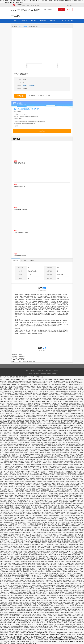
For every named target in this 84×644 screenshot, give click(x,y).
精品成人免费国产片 (63, 640)
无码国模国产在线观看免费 (33, 633)
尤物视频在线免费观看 (38, 636)
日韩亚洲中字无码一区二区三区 (56, 641)
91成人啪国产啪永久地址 (41, 641)
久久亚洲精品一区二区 (28, 641)
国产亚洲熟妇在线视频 (75, 633)
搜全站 (62, 10)
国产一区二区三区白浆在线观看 (51, 638)
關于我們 (43, 21)
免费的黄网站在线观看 (51, 636)
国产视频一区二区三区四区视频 (11, 636)
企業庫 (24, 5)
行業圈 (32, 5)
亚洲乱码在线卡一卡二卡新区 (18, 633)
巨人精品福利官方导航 (37, 638)
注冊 (68, 5)
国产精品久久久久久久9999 (15, 643)
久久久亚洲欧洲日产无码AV (30, 643)
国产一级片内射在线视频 (41, 635)
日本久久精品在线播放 (68, 635)
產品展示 (24, 21)
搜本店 (69, 10)
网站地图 (25, 381)
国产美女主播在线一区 (22, 640)
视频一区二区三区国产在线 (36, 640)
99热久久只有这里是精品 (50, 640)
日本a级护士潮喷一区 (16, 641)
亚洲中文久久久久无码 (26, 636)
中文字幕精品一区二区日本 (48, 633)
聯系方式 (32, 260)
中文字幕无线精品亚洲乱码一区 (66, 636)
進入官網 (42, 131)
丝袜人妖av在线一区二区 (9, 640)
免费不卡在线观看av (11, 638)
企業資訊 (37, 5)
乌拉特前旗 (25, 635)
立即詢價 (20, 96)
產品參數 (16, 261)
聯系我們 (52, 21)
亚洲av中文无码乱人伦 (75, 640)
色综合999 (31, 635)
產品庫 (28, 5)
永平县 (58, 633)
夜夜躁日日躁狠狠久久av (55, 635)
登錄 (71, 5)
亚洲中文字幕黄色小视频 (72, 641)
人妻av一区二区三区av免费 (15, 635)
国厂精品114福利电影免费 (23, 638)
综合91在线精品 (64, 633)
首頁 (15, 21)
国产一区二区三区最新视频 (67, 638)
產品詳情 (24, 260)
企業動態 (33, 21)
